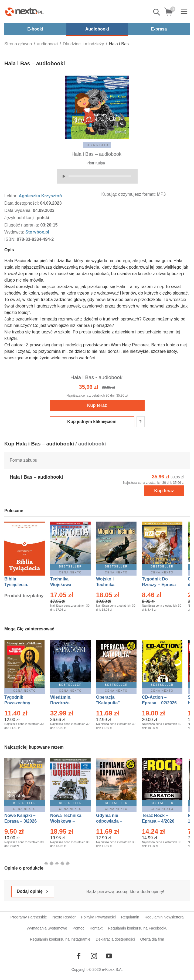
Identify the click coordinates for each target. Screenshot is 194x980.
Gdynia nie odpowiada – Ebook (109, 821)
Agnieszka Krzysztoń (40, 196)
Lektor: (11, 196)
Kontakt (96, 928)
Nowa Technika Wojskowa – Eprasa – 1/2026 (66, 821)
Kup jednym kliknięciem (92, 422)
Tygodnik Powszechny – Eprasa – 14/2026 (22, 703)
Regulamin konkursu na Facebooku (138, 928)
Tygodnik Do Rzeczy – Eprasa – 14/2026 (159, 585)
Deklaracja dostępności (115, 939)
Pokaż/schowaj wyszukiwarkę (157, 12)
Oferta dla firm (152, 939)
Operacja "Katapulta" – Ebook (110, 703)
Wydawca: (15, 232)
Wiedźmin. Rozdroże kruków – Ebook (67, 703)
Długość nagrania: (22, 225)
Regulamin (130, 917)
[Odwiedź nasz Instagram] (94, 956)
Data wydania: (19, 210)
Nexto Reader (64, 917)
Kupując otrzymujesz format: (129, 194)
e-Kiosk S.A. (112, 969)
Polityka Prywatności (98, 917)
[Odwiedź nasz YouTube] (109, 956)
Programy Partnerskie (29, 917)
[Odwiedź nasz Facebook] (79, 956)
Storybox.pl (37, 232)
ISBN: (11, 239)
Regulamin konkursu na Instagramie (60, 939)
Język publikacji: (21, 218)
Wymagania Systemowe (47, 928)
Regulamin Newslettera (164, 917)
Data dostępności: (22, 203)
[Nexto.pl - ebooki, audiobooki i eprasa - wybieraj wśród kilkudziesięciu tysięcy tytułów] (25, 12)
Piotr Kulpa (96, 163)
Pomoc (79, 928)
